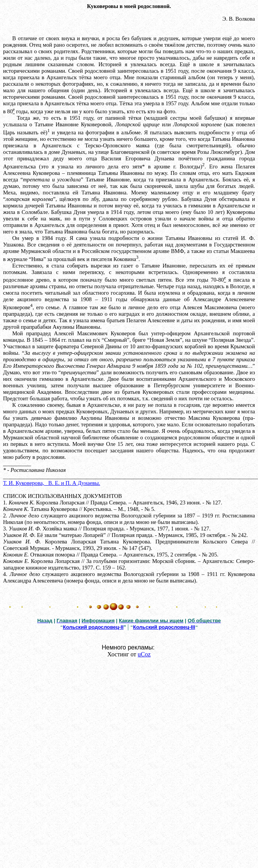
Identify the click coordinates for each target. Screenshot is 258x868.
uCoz (144, 654)
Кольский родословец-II (93, 627)
